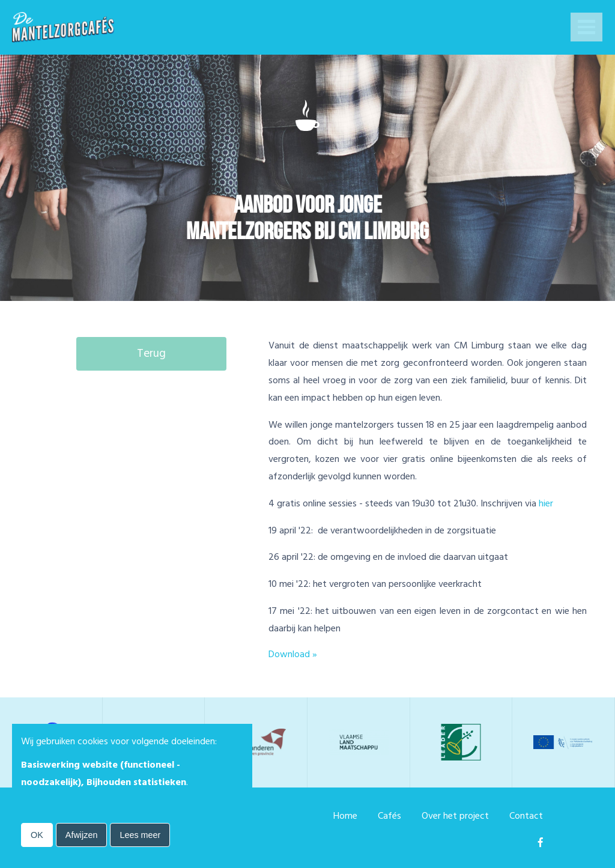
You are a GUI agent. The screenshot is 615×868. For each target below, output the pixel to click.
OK (37, 835)
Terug (151, 354)
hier (546, 503)
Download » (293, 654)
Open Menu (586, 28)
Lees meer (140, 835)
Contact (526, 816)
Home (345, 816)
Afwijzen (82, 835)
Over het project (455, 816)
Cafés (389, 816)
